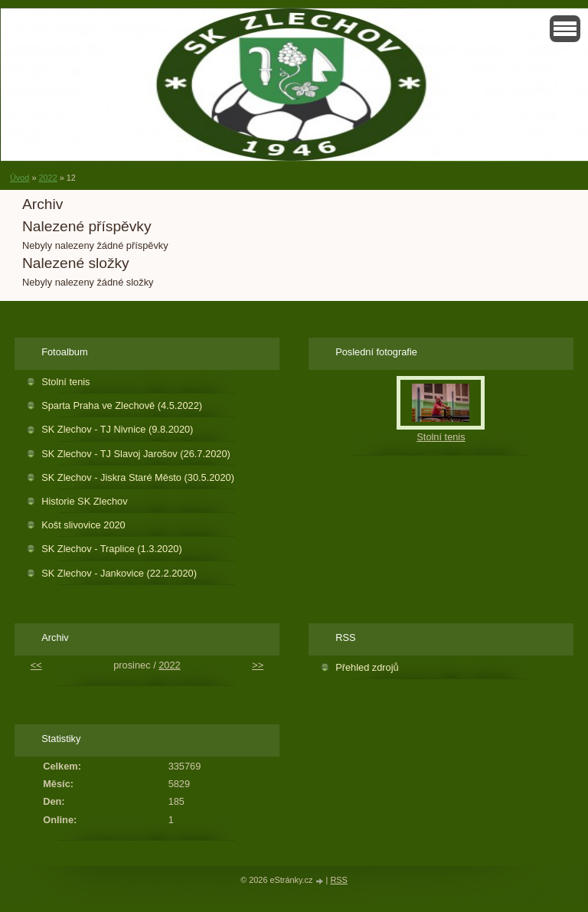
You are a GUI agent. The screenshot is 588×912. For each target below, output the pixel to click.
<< (36, 665)
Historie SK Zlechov (84, 501)
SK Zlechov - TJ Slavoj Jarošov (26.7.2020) (136, 454)
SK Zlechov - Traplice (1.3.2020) (112, 549)
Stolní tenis (65, 382)
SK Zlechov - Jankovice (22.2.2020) (119, 573)
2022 (47, 178)
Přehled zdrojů (367, 667)
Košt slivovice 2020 (83, 525)
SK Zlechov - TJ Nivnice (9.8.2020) (117, 429)
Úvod (20, 178)
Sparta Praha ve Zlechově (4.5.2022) (122, 405)
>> (258, 665)
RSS (338, 880)
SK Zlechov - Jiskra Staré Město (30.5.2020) (138, 477)
